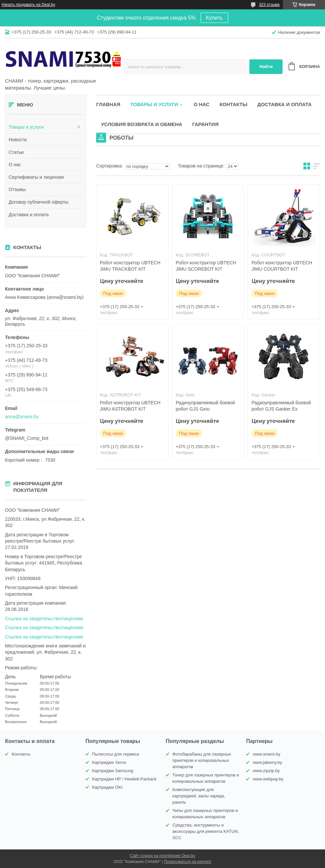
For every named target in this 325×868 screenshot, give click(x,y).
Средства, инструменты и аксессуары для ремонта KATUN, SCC (206, 831)
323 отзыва (269, 5)
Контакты (233, 104)
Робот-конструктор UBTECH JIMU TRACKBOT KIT (130, 266)
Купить (214, 18)
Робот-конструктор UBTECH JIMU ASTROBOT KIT (130, 406)
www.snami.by (266, 754)
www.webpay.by (268, 779)
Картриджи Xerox (109, 762)
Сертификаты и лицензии (36, 177)
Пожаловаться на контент (188, 862)
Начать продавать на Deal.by (28, 5)
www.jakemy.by (267, 762)
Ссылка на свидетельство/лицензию (44, 619)
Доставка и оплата (29, 215)
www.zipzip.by (266, 771)
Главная (108, 104)
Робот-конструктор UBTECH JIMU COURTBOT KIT (282, 266)
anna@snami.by (22, 417)
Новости (18, 140)
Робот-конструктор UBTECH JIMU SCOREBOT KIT (206, 266)
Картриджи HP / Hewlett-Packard (124, 779)
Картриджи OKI (107, 787)
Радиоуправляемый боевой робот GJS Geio (205, 406)
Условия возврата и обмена (142, 124)
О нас (15, 165)
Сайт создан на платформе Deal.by (163, 856)
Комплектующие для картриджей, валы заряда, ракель (199, 796)
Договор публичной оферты (38, 202)
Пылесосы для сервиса (116, 754)
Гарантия (205, 124)
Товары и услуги (26, 127)
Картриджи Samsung (113, 771)
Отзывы (17, 189)
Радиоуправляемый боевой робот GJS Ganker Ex (281, 406)
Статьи (16, 152)
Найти (266, 67)
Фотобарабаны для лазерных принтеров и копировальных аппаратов (202, 760)
